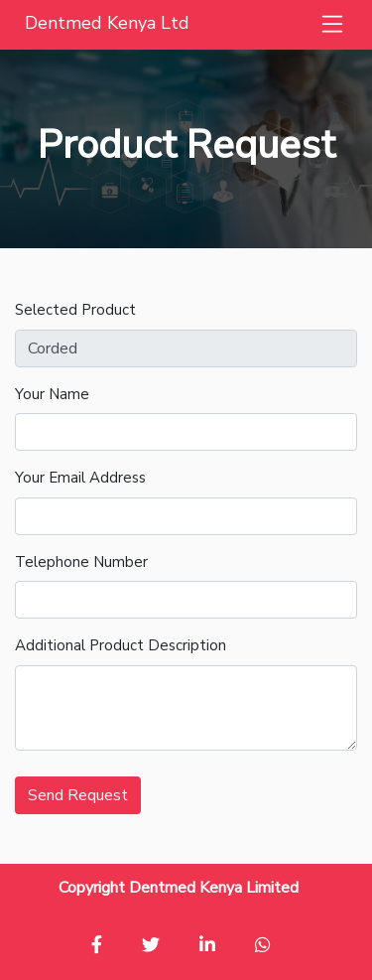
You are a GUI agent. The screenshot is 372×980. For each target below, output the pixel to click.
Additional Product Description (121, 645)
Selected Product (75, 310)
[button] (332, 25)
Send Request (78, 795)
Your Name (52, 394)
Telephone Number (81, 562)
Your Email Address (80, 478)
